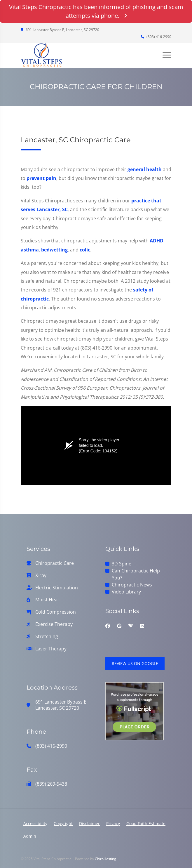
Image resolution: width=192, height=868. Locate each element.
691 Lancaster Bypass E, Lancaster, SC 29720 (60, 30)
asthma (30, 250)
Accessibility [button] (35, 823)
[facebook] (108, 626)
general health (145, 169)
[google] (119, 626)
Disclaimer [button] (89, 823)
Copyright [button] (63, 823)
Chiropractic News (132, 585)
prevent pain (41, 178)
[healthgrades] (131, 626)
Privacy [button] (113, 823)
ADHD (157, 241)
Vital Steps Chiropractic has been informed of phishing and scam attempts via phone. (96, 11)
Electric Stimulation (57, 588)
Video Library (126, 592)
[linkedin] (142, 626)
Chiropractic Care (55, 563)
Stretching (47, 637)
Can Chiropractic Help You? (136, 574)
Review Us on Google (135, 663)
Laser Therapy (51, 649)
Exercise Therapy (54, 624)
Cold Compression (56, 612)
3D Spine (122, 564)
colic (85, 250)
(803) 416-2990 (156, 37)
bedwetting (54, 250)
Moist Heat (47, 600)
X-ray (41, 576)
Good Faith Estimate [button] (146, 823)
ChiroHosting (105, 859)
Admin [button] (30, 836)
